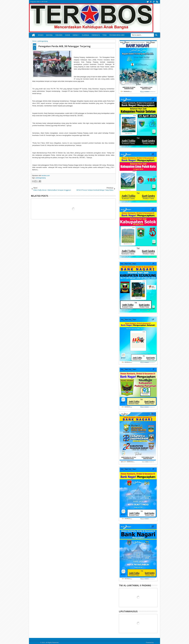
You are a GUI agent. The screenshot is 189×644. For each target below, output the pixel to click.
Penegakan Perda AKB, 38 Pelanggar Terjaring (64, 46)
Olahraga (85, 35)
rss (157, 2)
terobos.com (46, 176)
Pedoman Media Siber (117, 35)
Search (156, 35)
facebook (151, 2)
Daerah (75, 35)
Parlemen (59, 35)
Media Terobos (35, 643)
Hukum (68, 35)
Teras (105, 35)
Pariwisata (96, 35)
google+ (154, 2)
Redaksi (41, 35)
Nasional (49, 35)
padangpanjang (41, 178)
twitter (148, 2)
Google (156, 643)
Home (33, 35)
